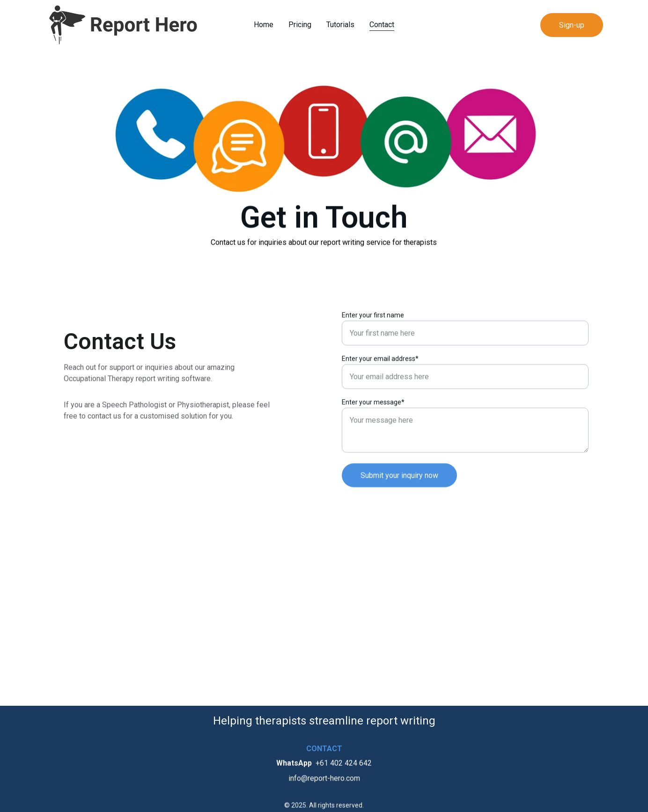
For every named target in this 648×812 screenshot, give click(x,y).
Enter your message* (373, 406)
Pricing (300, 25)
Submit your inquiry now (399, 479)
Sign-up (572, 25)
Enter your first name (373, 319)
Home (264, 25)
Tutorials (340, 25)
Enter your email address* (380, 363)
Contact (382, 25)
